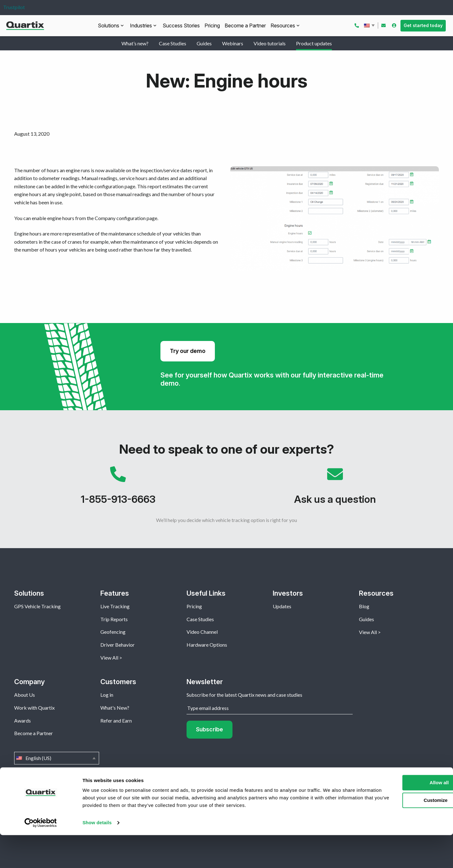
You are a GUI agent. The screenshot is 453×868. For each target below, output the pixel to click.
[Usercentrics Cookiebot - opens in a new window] (41, 856)
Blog (364, 606)
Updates (282, 606)
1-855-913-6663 (118, 489)
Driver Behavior (117, 645)
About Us (25, 695)
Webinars (233, 43)
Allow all (401, 816)
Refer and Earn (116, 720)
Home (21, 796)
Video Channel (202, 632)
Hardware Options (207, 645)
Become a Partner (245, 26)
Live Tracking (115, 606)
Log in (107, 695)
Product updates (314, 43)
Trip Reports (114, 619)
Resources (283, 26)
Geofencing (113, 632)
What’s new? (135, 43)
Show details (97, 856)
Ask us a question (335, 489)
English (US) (370, 26)
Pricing (212, 26)
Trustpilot (14, 7)
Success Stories (181, 26)
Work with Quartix (34, 708)
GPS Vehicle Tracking (37, 606)
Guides (204, 43)
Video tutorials (270, 43)
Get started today (423, 25)
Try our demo (188, 351)
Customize (401, 833)
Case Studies (173, 43)
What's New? (115, 708)
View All (109, 658)
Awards (22, 720)
